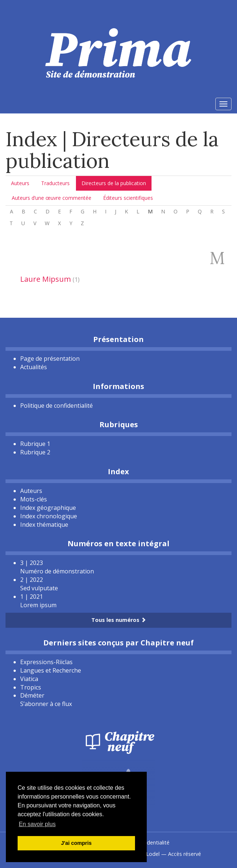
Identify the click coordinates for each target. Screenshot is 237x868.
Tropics (31, 687)
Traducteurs (55, 183)
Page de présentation (50, 359)
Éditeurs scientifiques (128, 198)
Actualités (34, 367)
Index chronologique (49, 516)
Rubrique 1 (35, 444)
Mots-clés (34, 499)
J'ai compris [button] (76, 843)
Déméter (32, 695)
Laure (45, 279)
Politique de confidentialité (56, 406)
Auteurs (20, 183)
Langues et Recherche (51, 670)
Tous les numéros (119, 620)
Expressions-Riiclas (46, 662)
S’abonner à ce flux (46, 704)
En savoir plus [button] (37, 824)
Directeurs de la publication (114, 183)
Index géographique (48, 508)
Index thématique (44, 525)
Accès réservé (185, 854)
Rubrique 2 (35, 452)
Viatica (29, 679)
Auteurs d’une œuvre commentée (52, 198)
